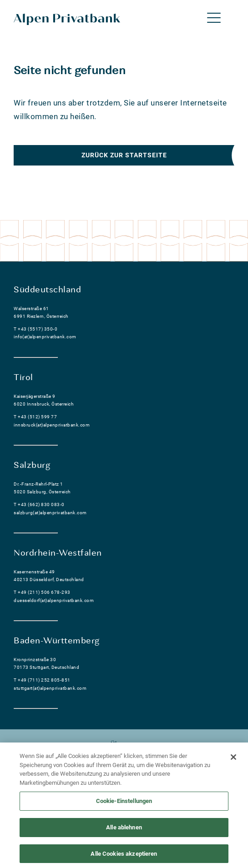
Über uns (124, 744)
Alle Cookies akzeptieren (124, 856)
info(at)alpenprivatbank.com (45, 337)
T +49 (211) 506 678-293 (42, 592)
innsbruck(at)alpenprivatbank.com (52, 425)
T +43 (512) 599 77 (35, 417)
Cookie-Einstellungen (124, 804)
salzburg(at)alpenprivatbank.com (50, 513)
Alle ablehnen (124, 830)
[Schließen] (233, 760)
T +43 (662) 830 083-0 (39, 504)
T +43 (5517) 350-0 (35, 329)
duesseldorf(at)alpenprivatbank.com (54, 600)
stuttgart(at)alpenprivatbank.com (50, 688)
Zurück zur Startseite (124, 155)
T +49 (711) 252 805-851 (42, 680)
